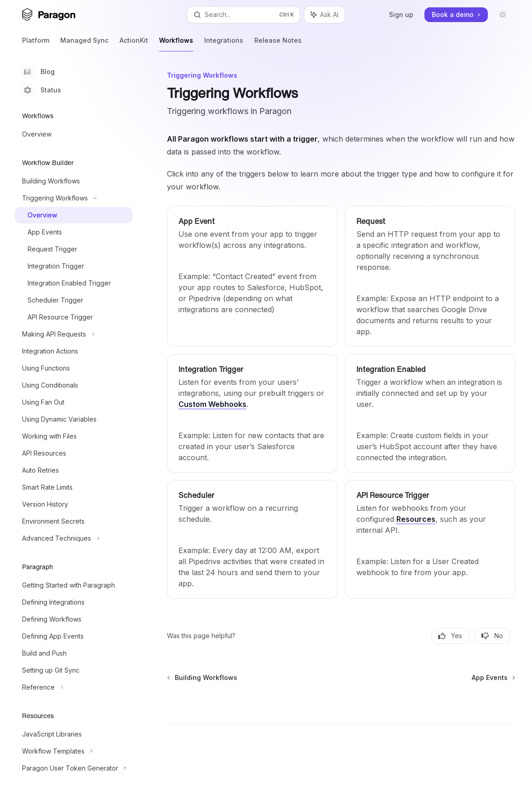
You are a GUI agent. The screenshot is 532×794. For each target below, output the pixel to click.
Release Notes (278, 44)
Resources (416, 519)
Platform (36, 44)
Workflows (176, 44)
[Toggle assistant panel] (325, 15)
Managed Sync (84, 44)
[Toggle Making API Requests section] (74, 334)
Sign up (401, 14)
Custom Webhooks (212, 404)
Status (42, 90)
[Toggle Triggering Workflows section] (74, 198)
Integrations (224, 44)
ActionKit (134, 44)
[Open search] (243, 15)
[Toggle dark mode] (503, 15)
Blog (38, 72)
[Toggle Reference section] (74, 687)
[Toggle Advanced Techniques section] (74, 538)
